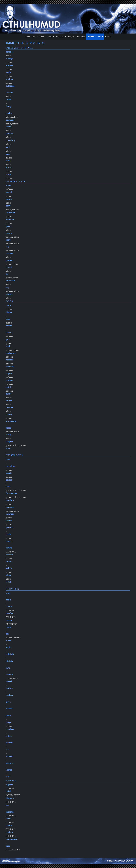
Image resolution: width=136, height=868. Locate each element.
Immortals (81, 37)
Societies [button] (60, 37)
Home (27, 37)
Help (42, 37)
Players (71, 37)
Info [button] (34, 37)
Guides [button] (49, 37)
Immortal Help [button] (94, 37)
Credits (108, 37)
